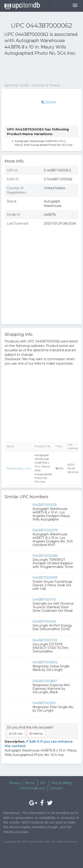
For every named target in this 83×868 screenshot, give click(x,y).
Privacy (15, 783)
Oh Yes (16, 734)
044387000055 (45, 505)
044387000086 (45, 556)
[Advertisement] (40, 70)
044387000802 (45, 662)
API (43, 783)
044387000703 (45, 640)
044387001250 (44, 703)
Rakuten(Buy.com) (19, 468)
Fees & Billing (62, 783)
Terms (30, 783)
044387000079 (45, 530)
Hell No (36, 734)
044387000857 (45, 681)
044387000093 (45, 578)
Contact (56, 788)
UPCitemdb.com (33, 788)
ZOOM (48, 102)
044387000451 (44, 621)
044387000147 (44, 600)
